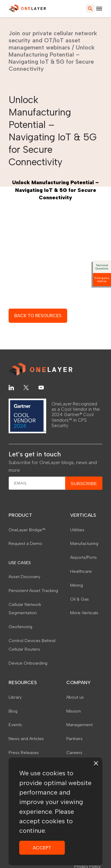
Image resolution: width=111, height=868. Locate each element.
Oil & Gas (79, 599)
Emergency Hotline (102, 280)
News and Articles (26, 739)
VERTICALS (83, 515)
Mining (77, 585)
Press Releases (24, 753)
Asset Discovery (24, 577)
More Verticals (84, 613)
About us (75, 697)
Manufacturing (84, 543)
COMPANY (78, 682)
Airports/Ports (83, 557)
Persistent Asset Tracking (33, 591)
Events (15, 725)
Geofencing (20, 627)
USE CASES (20, 563)
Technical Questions (102, 267)
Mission (74, 711)
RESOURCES (23, 682)
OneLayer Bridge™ (27, 530)
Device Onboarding (28, 663)
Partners (74, 739)
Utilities (77, 530)
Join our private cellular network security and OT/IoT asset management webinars (53, 40)
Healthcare (81, 571)
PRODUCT (20, 515)
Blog (13, 711)
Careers (74, 753)
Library (15, 697)
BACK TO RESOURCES (38, 316)
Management (79, 725)
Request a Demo (25, 543)
